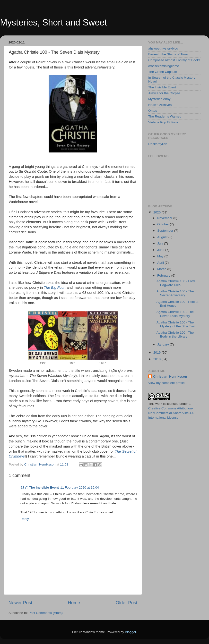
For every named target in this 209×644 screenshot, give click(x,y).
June (161, 250)
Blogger (131, 632)
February (164, 275)
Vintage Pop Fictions (163, 122)
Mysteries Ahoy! (160, 99)
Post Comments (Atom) (46, 613)
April (161, 263)
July (161, 243)
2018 (157, 359)
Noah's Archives (160, 105)
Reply (25, 519)
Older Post (126, 603)
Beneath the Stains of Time (168, 54)
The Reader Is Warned (165, 116)
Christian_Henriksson (170, 377)
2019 (157, 352)
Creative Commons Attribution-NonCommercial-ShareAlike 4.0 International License (171, 413)
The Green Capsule (163, 72)
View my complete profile (166, 383)
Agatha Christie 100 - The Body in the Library (175, 335)
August (163, 237)
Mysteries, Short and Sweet (53, 22)
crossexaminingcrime (164, 66)
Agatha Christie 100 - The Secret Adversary (175, 293)
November (165, 218)
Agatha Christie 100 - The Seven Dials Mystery (175, 314)
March (162, 269)
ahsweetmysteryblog (163, 48)
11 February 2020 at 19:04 (80, 487)
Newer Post (20, 603)
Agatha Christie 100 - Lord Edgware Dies (176, 283)
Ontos (153, 111)
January (164, 344)
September (166, 231)
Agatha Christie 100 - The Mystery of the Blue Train (176, 324)
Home (74, 603)
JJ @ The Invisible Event (40, 487)
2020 (157, 212)
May (161, 256)
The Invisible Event (162, 87)
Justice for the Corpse (164, 93)
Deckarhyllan (158, 144)
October (164, 224)
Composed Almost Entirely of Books (174, 60)
